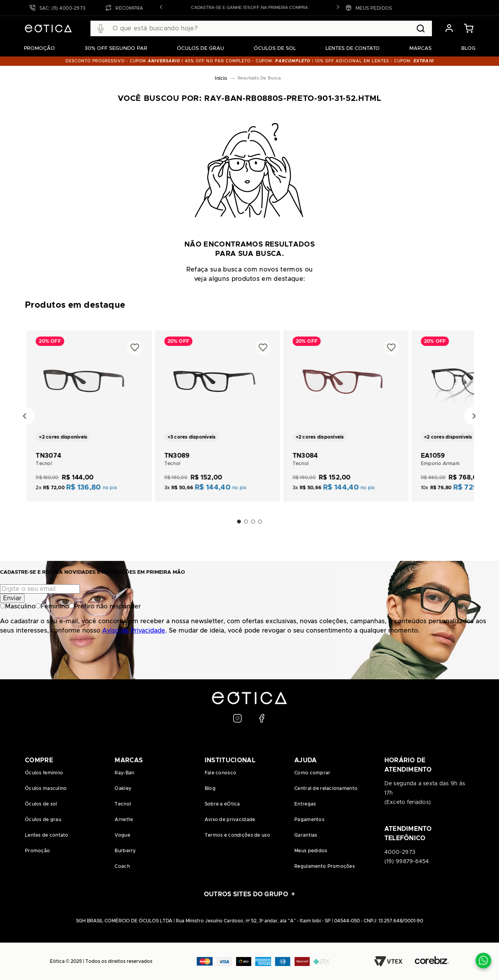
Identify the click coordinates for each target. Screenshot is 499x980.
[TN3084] (346, 411)
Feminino (52, 606)
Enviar (12, 598)
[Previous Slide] (25, 416)
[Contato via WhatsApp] (483, 961)
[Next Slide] (474, 416)
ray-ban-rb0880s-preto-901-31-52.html (261, 78)
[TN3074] (89, 411)
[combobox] (261, 28)
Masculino (18, 606)
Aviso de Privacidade (134, 631)
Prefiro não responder (105, 606)
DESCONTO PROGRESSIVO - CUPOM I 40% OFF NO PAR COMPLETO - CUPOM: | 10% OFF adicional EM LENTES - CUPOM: (250, 61)
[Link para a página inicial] (221, 78)
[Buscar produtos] (421, 28)
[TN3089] (217, 411)
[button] (161, 8)
